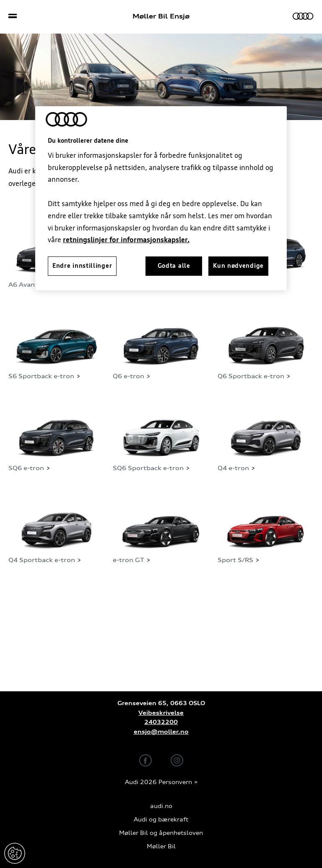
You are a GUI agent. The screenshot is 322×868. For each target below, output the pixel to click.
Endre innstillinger (15, 853)
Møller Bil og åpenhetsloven (161, 833)
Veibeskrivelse (161, 713)
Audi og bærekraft (161, 820)
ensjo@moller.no (161, 732)
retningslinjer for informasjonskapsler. (126, 240)
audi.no (161, 806)
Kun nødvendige (238, 266)
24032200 (161, 722)
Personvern (175, 782)
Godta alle (174, 266)
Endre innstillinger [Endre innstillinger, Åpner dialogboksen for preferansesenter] (82, 266)
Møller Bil (161, 846)
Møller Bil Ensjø (161, 16)
